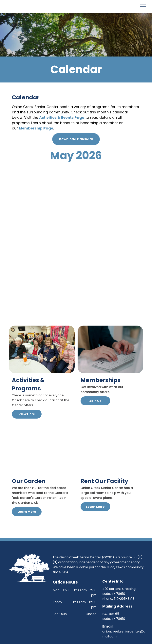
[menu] (143, 6)
